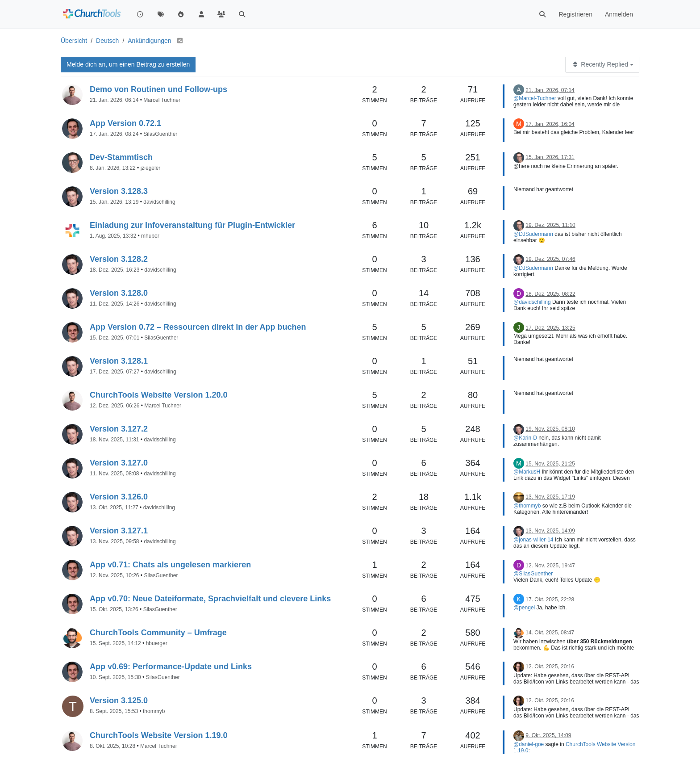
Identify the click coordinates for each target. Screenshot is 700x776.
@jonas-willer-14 (533, 540)
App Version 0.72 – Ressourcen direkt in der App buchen (198, 327)
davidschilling (159, 202)
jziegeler (151, 168)
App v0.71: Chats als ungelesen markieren (170, 565)
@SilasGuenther (533, 574)
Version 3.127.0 (119, 463)
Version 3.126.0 (119, 497)
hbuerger (157, 643)
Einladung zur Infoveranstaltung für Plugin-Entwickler (192, 225)
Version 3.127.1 (119, 531)
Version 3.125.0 (119, 700)
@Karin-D (525, 438)
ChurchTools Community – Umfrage (158, 633)
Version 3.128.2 (119, 259)
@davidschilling (532, 302)
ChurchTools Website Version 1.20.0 (158, 395)
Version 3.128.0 (119, 293)
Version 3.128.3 (119, 191)
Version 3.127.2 (119, 429)
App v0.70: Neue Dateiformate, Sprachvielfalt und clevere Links (210, 599)
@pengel (524, 608)
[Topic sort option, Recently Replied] (602, 65)
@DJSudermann (533, 234)
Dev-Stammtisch (121, 157)
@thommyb (527, 506)
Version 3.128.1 (119, 361)
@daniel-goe (529, 744)
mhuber (150, 236)
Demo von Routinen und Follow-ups (158, 89)
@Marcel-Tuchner (535, 98)
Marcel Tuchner (162, 100)
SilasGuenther (160, 134)
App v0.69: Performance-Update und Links (171, 667)
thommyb (154, 711)
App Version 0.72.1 (125, 123)
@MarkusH (527, 472)
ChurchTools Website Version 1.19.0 (158, 735)
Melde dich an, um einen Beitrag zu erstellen (128, 64)
